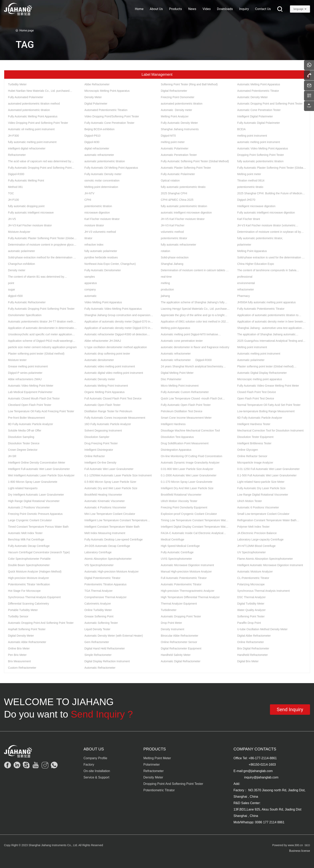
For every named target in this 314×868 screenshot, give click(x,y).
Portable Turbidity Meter (23, 610)
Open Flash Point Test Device (256, 398)
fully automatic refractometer (179, 245)
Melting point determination (101, 187)
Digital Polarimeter (96, 104)
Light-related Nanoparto (23, 488)
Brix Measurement (19, 661)
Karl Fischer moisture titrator (102, 219)
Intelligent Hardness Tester (254, 424)
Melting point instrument (252, 347)
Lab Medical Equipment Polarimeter (30, 392)
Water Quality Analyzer (252, 610)
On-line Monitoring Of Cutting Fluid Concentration (192, 456)
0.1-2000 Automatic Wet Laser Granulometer (189, 475)
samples (90, 277)
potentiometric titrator (174, 238)
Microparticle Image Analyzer (255, 463)
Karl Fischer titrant (249, 219)
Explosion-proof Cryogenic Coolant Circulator (189, 514)
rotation (166, 251)
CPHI (88, 200)
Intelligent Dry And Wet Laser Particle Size (187, 488)
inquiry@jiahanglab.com (261, 777)
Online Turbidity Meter (98, 610)
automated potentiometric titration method (34, 104)
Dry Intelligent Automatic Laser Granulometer (36, 495)
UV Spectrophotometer (252, 552)
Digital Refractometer (174, 91)
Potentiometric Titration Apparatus (106, 584)
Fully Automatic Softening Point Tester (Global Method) (195, 161)
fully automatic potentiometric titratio (183, 187)
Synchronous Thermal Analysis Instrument (264, 591)
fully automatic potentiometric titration (260, 161)
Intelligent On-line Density (101, 463)
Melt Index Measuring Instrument (105, 533)
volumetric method (172, 232)
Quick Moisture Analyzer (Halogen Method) (35, 572)
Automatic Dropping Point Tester (181, 616)
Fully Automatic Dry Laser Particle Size (261, 488)
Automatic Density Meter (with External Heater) (114, 636)
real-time (166, 277)
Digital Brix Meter (248, 661)
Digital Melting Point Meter (177, 373)
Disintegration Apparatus (176, 450)
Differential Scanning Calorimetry (28, 604)
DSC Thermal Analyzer (252, 597)
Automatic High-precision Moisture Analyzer (112, 572)
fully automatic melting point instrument (32, 142)
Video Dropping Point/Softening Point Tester (112, 116)
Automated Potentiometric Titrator (258, 91)
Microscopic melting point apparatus (260, 379)
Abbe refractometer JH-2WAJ (103, 341)
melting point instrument (252, 136)
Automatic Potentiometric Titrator (181, 584)
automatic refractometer (99, 155)
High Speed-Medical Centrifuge (180, 546)
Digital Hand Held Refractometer (105, 648)
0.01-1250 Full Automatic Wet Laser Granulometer (269, 469)
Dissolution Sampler (97, 437)
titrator (89, 238)
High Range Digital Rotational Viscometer (34, 501)
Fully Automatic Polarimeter (178, 174)
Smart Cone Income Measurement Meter (186, 418)
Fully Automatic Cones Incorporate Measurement (115, 418)
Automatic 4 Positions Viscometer (105, 507)
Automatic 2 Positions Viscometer (29, 507)
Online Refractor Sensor (252, 456)
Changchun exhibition (22, 264)
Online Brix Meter (19, 648)
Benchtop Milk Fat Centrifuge (26, 539)
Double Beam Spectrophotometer (29, 565)
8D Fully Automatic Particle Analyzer (31, 424)
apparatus (91, 283)
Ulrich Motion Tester (250, 501)
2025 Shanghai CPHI (174, 193)
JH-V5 (12, 219)
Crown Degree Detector (23, 450)
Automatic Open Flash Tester (103, 405)
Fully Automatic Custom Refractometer (185, 392)
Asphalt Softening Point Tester (27, 629)
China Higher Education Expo (256, 264)
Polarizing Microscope (251, 584)
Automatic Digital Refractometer (181, 661)
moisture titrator (94, 225)
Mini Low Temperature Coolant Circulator (110, 514)
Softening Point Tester (251, 616)
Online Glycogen (248, 450)
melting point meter (173, 142)
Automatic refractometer (176, 354)
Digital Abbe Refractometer (254, 636)
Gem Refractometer (97, 642)
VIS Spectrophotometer (99, 565)
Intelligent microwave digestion (256, 206)
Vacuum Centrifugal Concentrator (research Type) (39, 552)
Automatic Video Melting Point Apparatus (263, 148)
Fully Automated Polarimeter (26, 97)
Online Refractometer (251, 642)
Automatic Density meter (176, 110)
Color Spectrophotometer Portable (29, 559)
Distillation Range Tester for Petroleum (108, 411)
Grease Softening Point (99, 616)
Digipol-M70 (168, 136)
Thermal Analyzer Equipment (179, 604)
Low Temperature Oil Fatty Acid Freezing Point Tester (41, 411)
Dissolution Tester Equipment (255, 437)
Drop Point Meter (171, 623)
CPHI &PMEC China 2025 (177, 200)
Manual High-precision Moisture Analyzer (186, 572)
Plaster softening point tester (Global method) (36, 354)
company (90, 289)
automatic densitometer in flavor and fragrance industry (195, 347)
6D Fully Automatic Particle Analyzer (260, 418)
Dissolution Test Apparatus (177, 437)
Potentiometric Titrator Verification (29, 584)
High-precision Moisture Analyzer (29, 578)
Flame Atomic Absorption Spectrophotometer (265, 559)
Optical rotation (170, 180)
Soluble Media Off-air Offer (25, 430)
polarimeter (244, 245)
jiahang (165, 296)
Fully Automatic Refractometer (27, 302)
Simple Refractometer (98, 655)
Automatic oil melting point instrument (31, 129)
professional (245, 277)
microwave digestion (97, 213)
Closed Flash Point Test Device (257, 392)
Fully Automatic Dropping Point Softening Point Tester (41, 309)
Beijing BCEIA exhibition (100, 129)
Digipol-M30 (92, 142)
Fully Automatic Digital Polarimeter (259, 123)
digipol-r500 (15, 296)
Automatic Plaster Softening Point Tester (186, 168)
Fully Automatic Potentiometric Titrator (261, 309)
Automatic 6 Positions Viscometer (258, 507)
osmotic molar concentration (102, 180)
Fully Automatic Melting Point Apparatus (33, 116)
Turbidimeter (169, 610)
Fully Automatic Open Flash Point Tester (186, 405)
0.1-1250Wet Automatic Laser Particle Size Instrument (118, 475)
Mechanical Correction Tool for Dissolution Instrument (270, 430)
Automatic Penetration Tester (179, 155)
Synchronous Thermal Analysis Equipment (34, 597)
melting (165, 283)
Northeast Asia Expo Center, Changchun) (110, 264)
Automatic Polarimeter (175, 148)
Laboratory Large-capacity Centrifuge (260, 539)
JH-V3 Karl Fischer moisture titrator (30, 225)
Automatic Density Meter (253, 97)
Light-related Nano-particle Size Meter (261, 482)
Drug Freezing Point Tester (101, 443)
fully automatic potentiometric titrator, (260, 238)
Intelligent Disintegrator (99, 450)
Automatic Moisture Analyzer (255, 572)
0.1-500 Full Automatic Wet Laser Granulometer (267, 475)
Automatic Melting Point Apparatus (259, 84)
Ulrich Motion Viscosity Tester (179, 501)
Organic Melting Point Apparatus (105, 392)
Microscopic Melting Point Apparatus (107, 91)
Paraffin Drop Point (249, 623)
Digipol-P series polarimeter (25, 373)
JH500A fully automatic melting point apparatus (267, 302)
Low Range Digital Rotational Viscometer (263, 495)
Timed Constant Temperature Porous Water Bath (38, 527)
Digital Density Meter (21, 636)
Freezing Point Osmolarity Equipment (184, 507)
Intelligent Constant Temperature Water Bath (112, 527)
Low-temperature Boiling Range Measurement (266, 411)
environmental (246, 283)
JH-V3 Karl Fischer (173, 225)
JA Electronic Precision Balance (257, 533)
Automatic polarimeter (251, 360)
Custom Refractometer (22, 668)
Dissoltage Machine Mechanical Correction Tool (190, 430)
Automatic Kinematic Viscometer (105, 501)
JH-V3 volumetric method (100, 232)
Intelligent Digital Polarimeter (255, 116)
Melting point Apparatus (175, 328)
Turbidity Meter (17, 84)
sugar (12, 289)
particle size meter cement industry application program (42, 347)
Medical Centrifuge (173, 539)
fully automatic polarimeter (101, 251)
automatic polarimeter (22, 251)
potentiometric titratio (250, 187)
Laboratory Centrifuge (98, 552)
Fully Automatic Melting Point (26, 180)
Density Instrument (173, 629)
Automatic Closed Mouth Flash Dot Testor (34, 398)
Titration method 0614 (251, 180)
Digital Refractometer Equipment (181, 648)
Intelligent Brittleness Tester (254, 443)
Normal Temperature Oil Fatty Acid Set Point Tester (269, 405)
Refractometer (17, 155)
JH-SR (12, 456)
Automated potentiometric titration (29, 110)
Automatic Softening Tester (101, 623)
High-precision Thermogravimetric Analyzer (188, 591)
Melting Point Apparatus (252, 251)
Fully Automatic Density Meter (179, 123)
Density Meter (93, 97)
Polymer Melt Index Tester (254, 527)
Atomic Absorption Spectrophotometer (108, 559)
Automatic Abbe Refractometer (27, 642)
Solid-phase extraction (175, 257)
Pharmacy (244, 296)
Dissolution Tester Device (24, 443)
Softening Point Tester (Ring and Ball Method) (189, 84)
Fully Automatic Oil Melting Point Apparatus (111, 168)
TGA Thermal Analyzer (99, 591)
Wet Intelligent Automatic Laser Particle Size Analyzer (41, 475)
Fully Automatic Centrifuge (177, 552)
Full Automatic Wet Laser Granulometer (109, 469)
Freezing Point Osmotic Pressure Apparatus (35, 514)
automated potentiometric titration (182, 104)
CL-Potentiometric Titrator (253, 578)
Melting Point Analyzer (175, 116)
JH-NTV (90, 193)
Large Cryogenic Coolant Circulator (30, 520)
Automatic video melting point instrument (110, 366)
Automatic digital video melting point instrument (114, 373)
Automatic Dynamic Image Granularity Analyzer (190, 463)
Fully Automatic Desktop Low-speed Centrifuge (114, 539)
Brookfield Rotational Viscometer (181, 495)
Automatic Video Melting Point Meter (31, 386)
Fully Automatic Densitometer (103, 270)
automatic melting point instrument (259, 142)
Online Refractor (95, 456)
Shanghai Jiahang (172, 264)
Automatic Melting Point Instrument (106, 386)
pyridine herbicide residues (101, 257)
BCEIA (242, 129)
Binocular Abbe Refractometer (180, 636)
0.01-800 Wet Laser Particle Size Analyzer (187, 469)
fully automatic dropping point (26, 206)
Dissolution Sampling (21, 437)
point (11, 283)
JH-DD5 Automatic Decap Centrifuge (107, 546)
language (298, 9)
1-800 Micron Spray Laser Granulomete (33, 482)
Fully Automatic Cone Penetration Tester (110, 123)
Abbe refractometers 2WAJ (25, 379)
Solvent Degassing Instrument (103, 430)
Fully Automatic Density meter (103, 174)
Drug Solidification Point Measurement (185, 443)
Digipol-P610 (93, 136)
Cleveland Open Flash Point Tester (30, 405)
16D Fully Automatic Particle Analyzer (108, 424)
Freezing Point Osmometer (178, 97)
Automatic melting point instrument (259, 354)
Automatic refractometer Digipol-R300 (186, 360)
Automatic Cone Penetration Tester (259, 110)
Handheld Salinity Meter (176, 655)
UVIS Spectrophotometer (176, 559)
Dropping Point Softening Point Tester (261, 155)
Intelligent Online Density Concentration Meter (37, 463)
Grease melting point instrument (28, 366)
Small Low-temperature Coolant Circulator (263, 514)
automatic (91, 296)
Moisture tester (17, 360)
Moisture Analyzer (19, 232)
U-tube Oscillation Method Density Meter (262, 629)
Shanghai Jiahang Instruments (180, 129)
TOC (11, 193)
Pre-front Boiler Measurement (26, 418)
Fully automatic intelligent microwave (31, 213)
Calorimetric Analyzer (98, 604)
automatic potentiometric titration (105, 161)
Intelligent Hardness (173, 424)
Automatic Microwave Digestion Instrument (187, 565)
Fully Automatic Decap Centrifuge (29, 546)
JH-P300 (13, 136)
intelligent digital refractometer (27, 148)
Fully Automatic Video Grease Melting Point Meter (268, 386)
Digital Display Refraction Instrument (107, 661)
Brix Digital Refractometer (253, 648)
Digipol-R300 (16, 174)
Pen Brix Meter (17, 655)
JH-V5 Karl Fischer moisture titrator (183, 219)
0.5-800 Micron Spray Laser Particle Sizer (110, 482)
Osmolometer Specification (25, 315)
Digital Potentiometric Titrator (103, 578)
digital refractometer (97, 148)
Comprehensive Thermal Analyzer (106, 597)
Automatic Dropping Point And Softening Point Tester (41, 623)
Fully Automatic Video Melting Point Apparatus (113, 309)
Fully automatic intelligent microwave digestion (266, 213)
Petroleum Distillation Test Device (182, 411)
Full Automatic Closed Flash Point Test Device (113, 398)
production (167, 289)
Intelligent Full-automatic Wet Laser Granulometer (39, 469)
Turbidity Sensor (18, 616)
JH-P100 (13, 200)
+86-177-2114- (259, 758)
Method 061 (15, 187)
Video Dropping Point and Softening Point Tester (38, 123)
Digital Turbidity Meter (251, 604)
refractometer (246, 289)
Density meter (17, 270)
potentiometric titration (98, 206)
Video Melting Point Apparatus (103, 302)
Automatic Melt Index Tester (25, 533)
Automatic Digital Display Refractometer (262, 373)
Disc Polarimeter (171, 379)
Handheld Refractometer (253, 655)
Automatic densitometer (99, 360)
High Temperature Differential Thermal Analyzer (190, 597)
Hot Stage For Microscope (24, 591)
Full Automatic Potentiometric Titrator (184, 578)
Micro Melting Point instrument (180, 386)
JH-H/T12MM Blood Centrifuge (256, 546)
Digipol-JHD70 (246, 200)
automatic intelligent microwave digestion (186, 213)
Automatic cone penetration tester (182, 341)
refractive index (94, 245)
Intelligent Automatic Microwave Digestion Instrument (270, 565)
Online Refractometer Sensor (179, 642)
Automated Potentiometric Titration (106, 110)
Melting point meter (249, 174)
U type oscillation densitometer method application (116, 347)
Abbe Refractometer (97, 84)
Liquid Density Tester (98, 629)
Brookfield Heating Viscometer (103, 495)
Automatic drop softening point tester (107, 354)
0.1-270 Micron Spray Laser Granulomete (187, 482)
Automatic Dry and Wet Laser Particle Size (111, 488)
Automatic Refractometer (100, 668)
